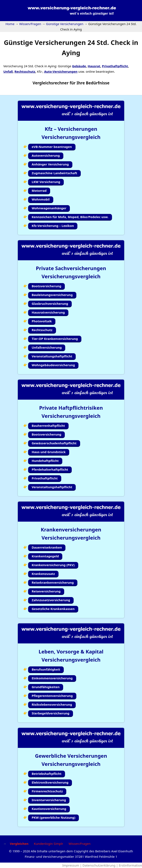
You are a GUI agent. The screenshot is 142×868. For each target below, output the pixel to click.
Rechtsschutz (25, 71)
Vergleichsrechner (51, 83)
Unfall (8, 71)
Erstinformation (130, 865)
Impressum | (72, 865)
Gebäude (79, 66)
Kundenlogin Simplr (49, 844)
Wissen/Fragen (80, 844)
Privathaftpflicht (115, 66)
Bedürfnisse (98, 83)
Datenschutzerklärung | (101, 865)
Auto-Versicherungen (61, 71)
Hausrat (94, 66)
